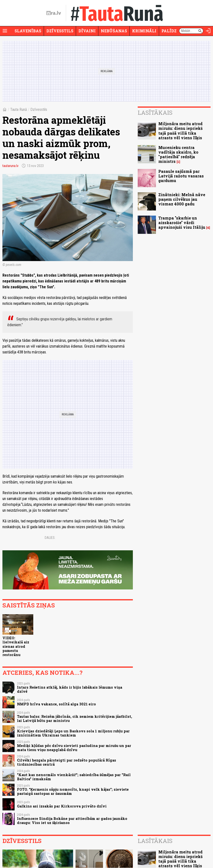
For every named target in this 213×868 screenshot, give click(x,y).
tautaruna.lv (10, 166)
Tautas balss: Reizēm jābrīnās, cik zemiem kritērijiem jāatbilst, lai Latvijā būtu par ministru (75, 719)
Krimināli (144, 31)
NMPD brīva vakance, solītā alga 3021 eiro (56, 704)
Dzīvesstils (60, 31)
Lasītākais (155, 113)
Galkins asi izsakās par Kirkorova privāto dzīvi (62, 806)
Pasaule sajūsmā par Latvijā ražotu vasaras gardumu (181, 176)
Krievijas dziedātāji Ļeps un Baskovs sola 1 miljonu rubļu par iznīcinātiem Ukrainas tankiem (73, 733)
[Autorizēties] (208, 31)
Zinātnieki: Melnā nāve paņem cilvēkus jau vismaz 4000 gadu (182, 199)
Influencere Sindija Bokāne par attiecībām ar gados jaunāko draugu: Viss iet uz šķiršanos (72, 821)
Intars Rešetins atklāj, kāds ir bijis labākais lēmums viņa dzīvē (70, 689)
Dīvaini (87, 31)
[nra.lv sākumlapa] (54, 13)
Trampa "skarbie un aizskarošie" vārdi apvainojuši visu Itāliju (182, 223)
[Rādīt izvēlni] (5, 31)
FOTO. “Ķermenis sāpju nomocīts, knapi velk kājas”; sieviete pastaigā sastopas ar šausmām (73, 791)
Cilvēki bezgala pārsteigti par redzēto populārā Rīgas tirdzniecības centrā (67, 762)
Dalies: (50, 538)
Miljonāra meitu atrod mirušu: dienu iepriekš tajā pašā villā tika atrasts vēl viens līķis (180, 131)
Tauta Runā (19, 110)
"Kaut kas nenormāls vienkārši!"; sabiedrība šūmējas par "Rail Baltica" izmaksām (74, 777)
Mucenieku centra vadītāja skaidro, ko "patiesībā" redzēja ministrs (178, 154)
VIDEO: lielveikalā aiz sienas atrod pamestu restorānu (16, 646)
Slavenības (28, 31)
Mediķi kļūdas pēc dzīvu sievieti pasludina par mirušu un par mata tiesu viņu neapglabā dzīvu (74, 748)
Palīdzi (170, 31)
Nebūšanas (114, 31)
